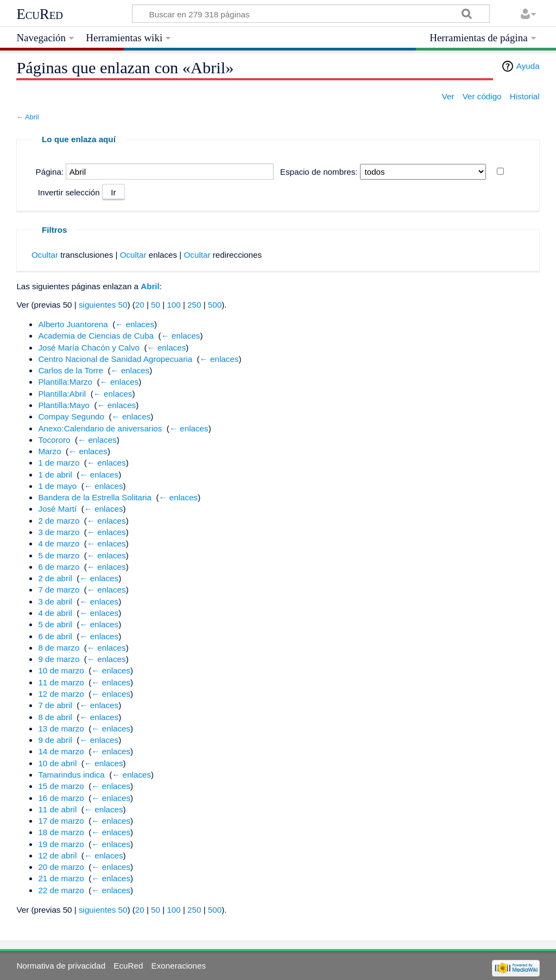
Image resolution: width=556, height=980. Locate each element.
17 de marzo (61, 821)
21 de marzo (61, 878)
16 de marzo (61, 798)
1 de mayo (57, 486)
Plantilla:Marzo (65, 382)
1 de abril (55, 475)
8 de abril (55, 717)
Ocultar (45, 255)
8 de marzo (59, 648)
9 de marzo (59, 659)
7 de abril (55, 705)
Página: (50, 172)
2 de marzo (59, 521)
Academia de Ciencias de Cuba (96, 336)
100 (173, 305)
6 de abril (55, 636)
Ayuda (528, 66)
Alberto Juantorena (73, 324)
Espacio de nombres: (319, 172)
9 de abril (55, 740)
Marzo (49, 451)
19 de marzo (61, 844)
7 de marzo (59, 590)
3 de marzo (59, 532)
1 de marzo (59, 463)
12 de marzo (61, 694)
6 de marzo (59, 567)
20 (140, 305)
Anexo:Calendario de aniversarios (100, 428)
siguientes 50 (103, 305)
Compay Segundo (71, 416)
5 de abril (55, 624)
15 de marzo (61, 786)
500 (215, 305)
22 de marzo (61, 890)
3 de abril (55, 602)
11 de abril (57, 809)
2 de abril (55, 578)
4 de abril (55, 613)
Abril (32, 117)
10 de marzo (61, 670)
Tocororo (54, 440)
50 (156, 305)
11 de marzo (61, 682)
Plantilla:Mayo (64, 405)
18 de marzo (61, 832)
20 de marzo (61, 867)
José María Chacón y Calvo (89, 348)
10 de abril (57, 763)
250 (194, 305)
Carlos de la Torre (71, 370)
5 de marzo (59, 555)
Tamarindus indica (71, 775)
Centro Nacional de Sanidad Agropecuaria (115, 359)
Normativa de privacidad (61, 966)
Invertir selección (69, 192)
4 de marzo (59, 543)
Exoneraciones (179, 966)
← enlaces (135, 324)
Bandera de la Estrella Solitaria (95, 497)
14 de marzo (61, 751)
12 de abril (57, 855)
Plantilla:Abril (62, 394)
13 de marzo (61, 728)
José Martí (57, 509)
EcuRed (40, 14)
